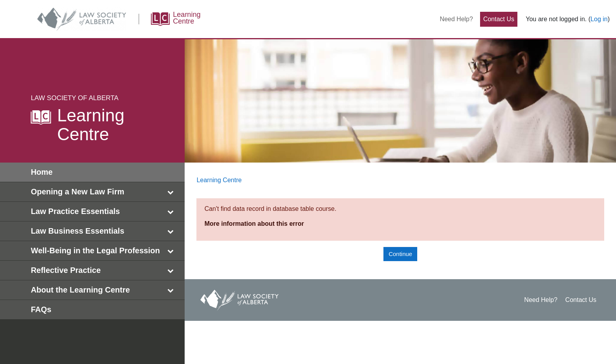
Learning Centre (219, 180)
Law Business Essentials (104, 231)
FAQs (41, 309)
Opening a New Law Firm (104, 192)
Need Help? (456, 19)
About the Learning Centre (104, 290)
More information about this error (254, 224)
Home (42, 172)
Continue (400, 254)
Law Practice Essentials (104, 211)
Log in (599, 19)
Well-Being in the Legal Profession (104, 251)
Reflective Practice (104, 270)
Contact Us (499, 19)
